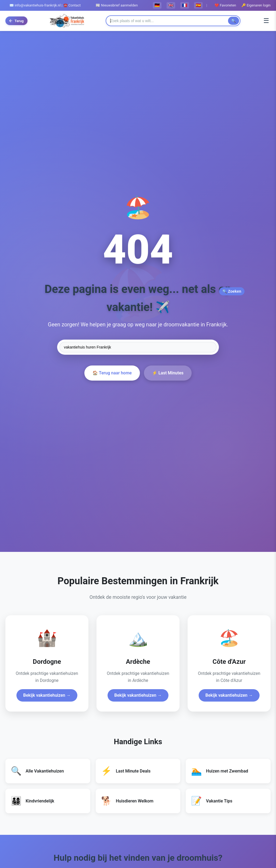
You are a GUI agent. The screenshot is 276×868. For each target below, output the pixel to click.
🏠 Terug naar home (112, 373)
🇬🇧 (171, 5)
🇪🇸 (198, 5)
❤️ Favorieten (225, 5)
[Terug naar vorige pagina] (16, 21)
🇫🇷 (185, 5)
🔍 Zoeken (232, 291)
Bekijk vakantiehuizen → (47, 695)
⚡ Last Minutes (168, 373)
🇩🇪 (157, 5)
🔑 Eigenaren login (256, 5)
